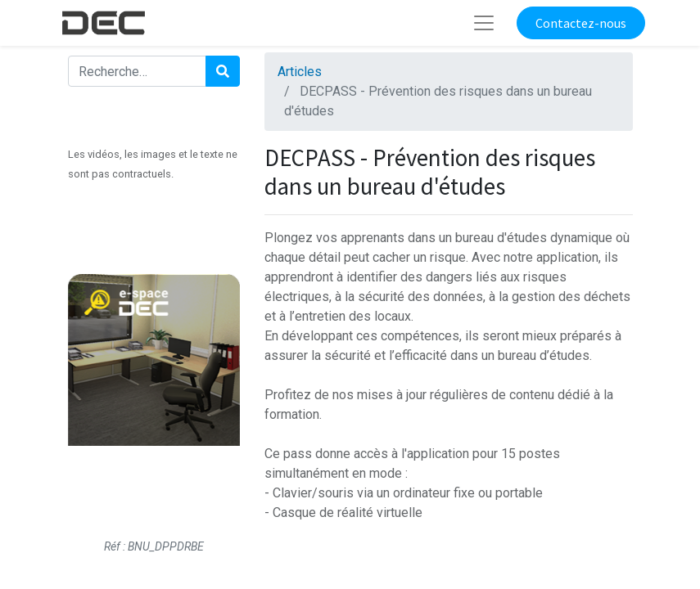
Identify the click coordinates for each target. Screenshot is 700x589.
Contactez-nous (581, 23)
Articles (300, 72)
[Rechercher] (223, 71)
